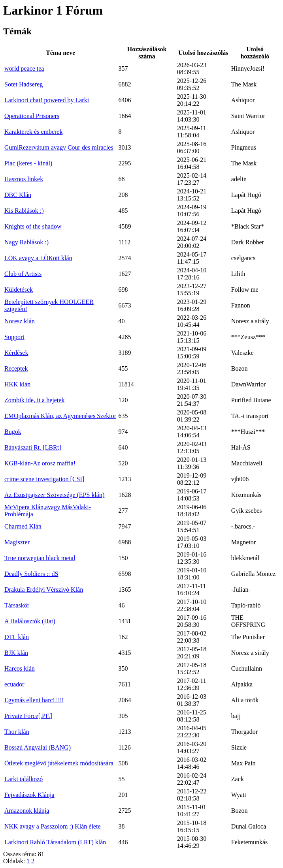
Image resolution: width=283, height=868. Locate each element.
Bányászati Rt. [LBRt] (33, 447)
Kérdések (16, 353)
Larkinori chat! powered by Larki (47, 100)
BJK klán (16, 653)
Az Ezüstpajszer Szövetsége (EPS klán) (54, 495)
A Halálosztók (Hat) (30, 621)
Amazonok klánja (27, 811)
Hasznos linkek (24, 179)
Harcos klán (20, 668)
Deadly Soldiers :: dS (31, 574)
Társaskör (17, 605)
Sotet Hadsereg (24, 84)
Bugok (13, 432)
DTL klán (17, 637)
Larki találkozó (24, 779)
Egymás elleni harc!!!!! (34, 700)
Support (14, 337)
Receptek (16, 368)
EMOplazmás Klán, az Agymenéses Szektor (60, 416)
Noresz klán (20, 321)
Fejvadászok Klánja (29, 795)
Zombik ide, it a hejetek (34, 400)
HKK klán (17, 384)
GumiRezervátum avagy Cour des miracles (59, 147)
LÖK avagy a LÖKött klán (38, 258)
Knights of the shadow (33, 226)
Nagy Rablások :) (26, 242)
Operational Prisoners (32, 116)
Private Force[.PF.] (28, 716)
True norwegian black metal (40, 558)
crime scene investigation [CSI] (44, 479)
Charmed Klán (23, 526)
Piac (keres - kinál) (28, 163)
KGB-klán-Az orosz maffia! (40, 463)
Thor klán (17, 732)
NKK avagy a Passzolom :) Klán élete (52, 826)
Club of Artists (23, 274)
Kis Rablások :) (24, 211)
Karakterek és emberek (33, 132)
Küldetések (19, 290)
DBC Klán (18, 195)
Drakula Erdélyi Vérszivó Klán (44, 590)
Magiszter (17, 542)
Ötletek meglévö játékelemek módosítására (59, 763)
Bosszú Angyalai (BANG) (38, 747)
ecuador (14, 684)
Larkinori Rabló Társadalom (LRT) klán (55, 842)
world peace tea (24, 68)
